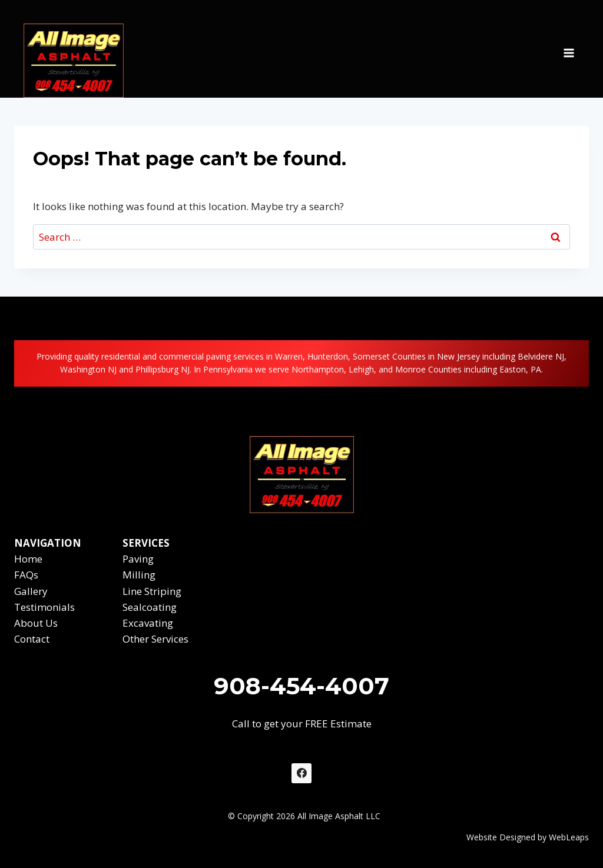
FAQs (26, 575)
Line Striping (152, 591)
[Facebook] (301, 773)
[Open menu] (569, 49)
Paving (138, 559)
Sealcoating (150, 607)
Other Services (155, 639)
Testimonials (44, 607)
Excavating (148, 623)
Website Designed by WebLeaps (528, 837)
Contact (32, 639)
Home (28, 559)
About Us (36, 623)
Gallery (31, 591)
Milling (139, 575)
